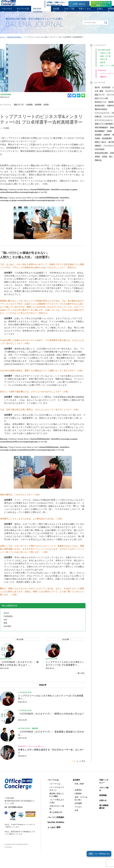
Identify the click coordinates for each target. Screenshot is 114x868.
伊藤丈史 (98, 120)
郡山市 (97, 91)
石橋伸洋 (107, 139)
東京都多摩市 (107, 142)
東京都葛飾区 (100, 135)
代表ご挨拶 (79, 794)
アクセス (78, 817)
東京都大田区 (100, 109)
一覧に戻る (79, 684)
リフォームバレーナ (102, 117)
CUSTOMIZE (100, 153)
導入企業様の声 (56, 823)
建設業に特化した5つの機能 (57, 805)
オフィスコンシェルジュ (104, 124)
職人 (111, 160)
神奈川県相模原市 (101, 131)
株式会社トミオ (101, 106)
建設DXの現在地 (101, 113)
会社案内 (56, 12)
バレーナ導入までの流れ (57, 812)
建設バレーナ (19, 107)
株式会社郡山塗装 (101, 157)
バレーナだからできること (57, 799)
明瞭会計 (98, 150)
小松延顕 (29, 107)
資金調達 (98, 139)
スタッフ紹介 (69, 12)
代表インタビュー (85, 12)
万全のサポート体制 (57, 818)
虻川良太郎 (106, 91)
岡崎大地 (98, 164)
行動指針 (78, 804)
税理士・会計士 (101, 146)
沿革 (76, 821)
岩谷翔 (46, 107)
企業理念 (78, 800)
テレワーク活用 (23, 12)
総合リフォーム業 (101, 102)
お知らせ (100, 12)
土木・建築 (99, 95)
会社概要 (78, 814)
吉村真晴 (38, 107)
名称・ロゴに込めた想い (81, 809)
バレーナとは (7, 12)
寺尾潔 (97, 142)
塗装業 (97, 160)
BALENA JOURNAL (38, 12)
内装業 (109, 135)
